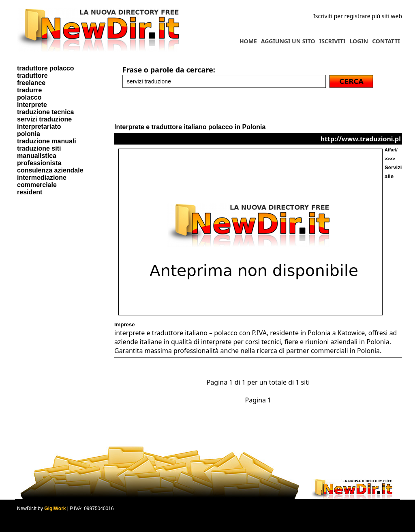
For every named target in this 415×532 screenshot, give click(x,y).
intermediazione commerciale (42, 181)
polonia (29, 134)
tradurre (29, 90)
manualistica (37, 156)
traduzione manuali (47, 141)
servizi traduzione (44, 119)
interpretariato (39, 127)
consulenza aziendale (50, 170)
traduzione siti (39, 148)
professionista (39, 163)
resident (30, 192)
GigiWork (55, 509)
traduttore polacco (45, 68)
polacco (29, 97)
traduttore (32, 76)
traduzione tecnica (45, 112)
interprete (32, 105)
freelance (31, 83)
